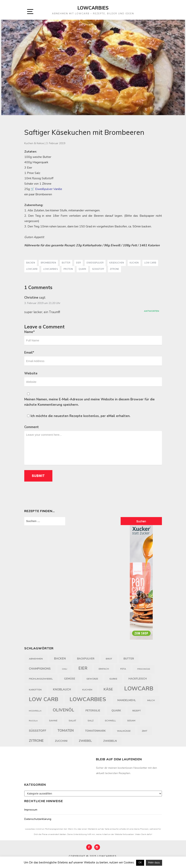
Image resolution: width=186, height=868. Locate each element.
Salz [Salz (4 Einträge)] (91, 721)
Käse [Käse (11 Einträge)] (108, 689)
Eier (78, 263)
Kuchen (134, 263)
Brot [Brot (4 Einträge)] (109, 659)
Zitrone (115, 269)
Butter (66, 263)
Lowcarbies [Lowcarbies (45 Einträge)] (88, 699)
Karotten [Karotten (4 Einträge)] (35, 690)
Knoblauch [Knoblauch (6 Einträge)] (62, 689)
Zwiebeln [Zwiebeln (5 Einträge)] (110, 741)
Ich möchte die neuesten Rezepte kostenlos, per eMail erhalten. (79, 416)
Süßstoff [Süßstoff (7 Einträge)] (38, 731)
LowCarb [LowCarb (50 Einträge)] (139, 689)
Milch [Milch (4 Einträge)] (151, 700)
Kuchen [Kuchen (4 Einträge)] (87, 690)
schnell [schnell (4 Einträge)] (110, 721)
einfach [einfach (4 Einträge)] (104, 669)
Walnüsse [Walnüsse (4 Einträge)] (124, 731)
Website (31, 373)
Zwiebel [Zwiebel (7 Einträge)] (85, 741)
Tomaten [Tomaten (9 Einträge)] (66, 731)
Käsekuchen (117, 263)
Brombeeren (48, 263)
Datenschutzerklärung (38, 819)
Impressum (31, 810)
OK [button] (140, 863)
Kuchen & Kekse (34, 143)
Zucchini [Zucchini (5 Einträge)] (61, 741)
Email (29, 353)
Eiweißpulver (95, 263)
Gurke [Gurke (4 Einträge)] (113, 679)
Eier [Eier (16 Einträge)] (83, 668)
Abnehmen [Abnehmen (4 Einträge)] (36, 659)
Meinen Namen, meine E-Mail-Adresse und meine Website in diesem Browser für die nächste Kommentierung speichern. (89, 402)
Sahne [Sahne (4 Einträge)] (53, 721)
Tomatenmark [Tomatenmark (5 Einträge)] (95, 731)
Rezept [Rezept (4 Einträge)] (137, 711)
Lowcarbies (93, 8)
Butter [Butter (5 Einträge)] (129, 659)
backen (31, 263)
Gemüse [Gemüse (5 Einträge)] (70, 679)
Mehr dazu (154, 863)
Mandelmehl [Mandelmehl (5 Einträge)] (127, 700)
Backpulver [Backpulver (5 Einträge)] (86, 659)
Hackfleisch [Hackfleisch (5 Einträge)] (138, 679)
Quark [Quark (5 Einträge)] (116, 711)
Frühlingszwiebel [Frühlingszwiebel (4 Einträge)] (41, 679)
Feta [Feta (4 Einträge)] (123, 669)
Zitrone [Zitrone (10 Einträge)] (36, 741)
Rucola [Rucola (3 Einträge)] (33, 721)
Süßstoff (98, 269)
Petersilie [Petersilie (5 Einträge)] (93, 711)
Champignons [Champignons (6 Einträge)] (40, 669)
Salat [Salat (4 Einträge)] (72, 721)
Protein (68, 269)
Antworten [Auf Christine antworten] (151, 311)
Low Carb (150, 263)
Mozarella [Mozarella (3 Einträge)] (35, 711)
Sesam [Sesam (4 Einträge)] (131, 721)
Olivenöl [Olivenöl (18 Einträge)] (63, 710)
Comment (32, 427)
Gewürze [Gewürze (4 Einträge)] (92, 679)
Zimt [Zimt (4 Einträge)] (145, 731)
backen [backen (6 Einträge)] (60, 659)
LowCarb (32, 269)
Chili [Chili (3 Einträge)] (65, 669)
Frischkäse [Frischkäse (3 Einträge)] (144, 669)
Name (30, 332)
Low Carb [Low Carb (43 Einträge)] (44, 699)
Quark (82, 269)
